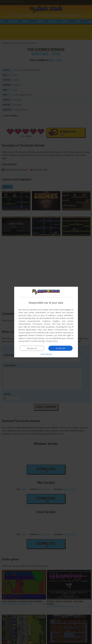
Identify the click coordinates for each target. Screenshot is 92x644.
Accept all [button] (60, 348)
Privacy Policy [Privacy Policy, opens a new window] (52, 341)
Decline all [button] (32, 348)
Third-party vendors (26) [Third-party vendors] (44, 324)
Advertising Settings (36, 338)
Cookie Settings (38, 341)
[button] (46, 354)
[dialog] (46, 322)
